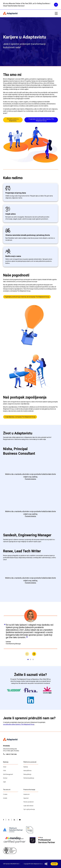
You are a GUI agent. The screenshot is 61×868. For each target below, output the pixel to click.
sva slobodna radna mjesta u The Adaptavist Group (19, 724)
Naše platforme (27, 771)
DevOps (5, 778)
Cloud (5, 767)
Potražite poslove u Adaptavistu (13, 120)
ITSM (4, 771)
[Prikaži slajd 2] (31, 659)
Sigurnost (26, 798)
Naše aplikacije (27, 774)
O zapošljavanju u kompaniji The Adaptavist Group (20, 417)
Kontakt (5, 798)
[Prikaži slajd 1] (28, 659)
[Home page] (28, 13)
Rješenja (26, 767)
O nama (5, 794)
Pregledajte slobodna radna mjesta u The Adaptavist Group (41, 120)
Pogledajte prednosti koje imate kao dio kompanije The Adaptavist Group (27, 297)
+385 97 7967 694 (11, 754)
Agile (4, 782)
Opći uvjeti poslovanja (29, 809)
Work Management (8, 774)
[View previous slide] (27, 654)
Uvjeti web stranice (28, 806)
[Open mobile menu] (56, 13)
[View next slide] (34, 654)
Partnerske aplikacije (29, 778)
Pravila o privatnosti (29, 802)
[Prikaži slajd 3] (33, 659)
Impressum (27, 794)
